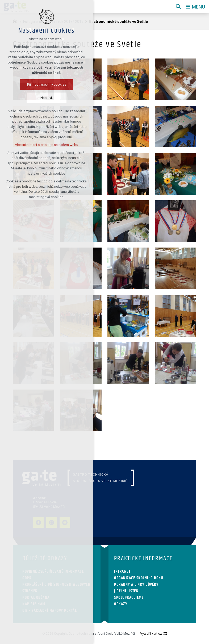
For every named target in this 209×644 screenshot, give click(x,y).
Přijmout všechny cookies (47, 84)
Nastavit (47, 98)
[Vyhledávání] (178, 7)
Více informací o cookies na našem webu (47, 145)
